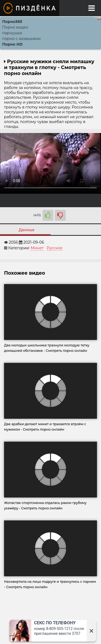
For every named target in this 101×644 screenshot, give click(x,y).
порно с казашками (21, 39)
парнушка (12, 33)
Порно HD (12, 44)
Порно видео (15, 27)
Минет (37, 248)
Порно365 (12, 22)
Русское (55, 248)
